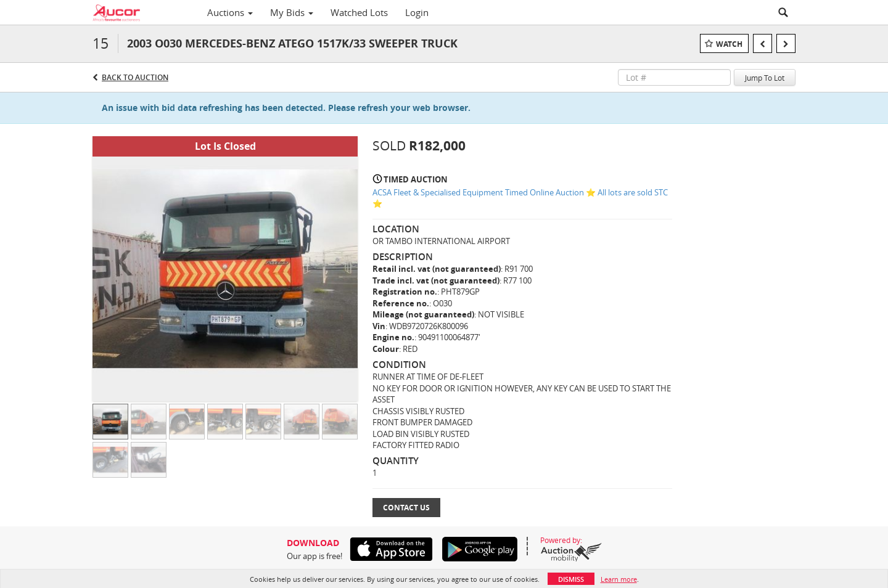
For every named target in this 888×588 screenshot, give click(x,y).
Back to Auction (135, 77)
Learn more (619, 579)
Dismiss (571, 579)
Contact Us (406, 508)
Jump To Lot (765, 78)
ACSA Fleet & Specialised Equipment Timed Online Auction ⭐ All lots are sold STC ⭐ (520, 198)
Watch (729, 44)
